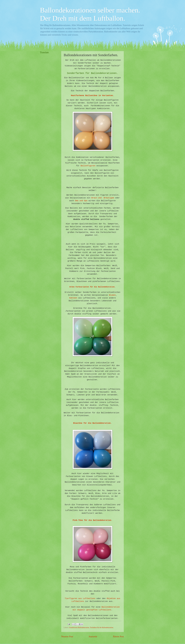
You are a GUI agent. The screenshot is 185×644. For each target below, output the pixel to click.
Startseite (93, 637)
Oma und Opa (81, 201)
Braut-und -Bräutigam (103, 198)
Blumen (112, 295)
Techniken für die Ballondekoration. (102, 628)
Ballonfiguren (88, 166)
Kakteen (73, 298)
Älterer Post (118, 637)
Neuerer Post (67, 637)
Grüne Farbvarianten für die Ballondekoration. (92, 287)
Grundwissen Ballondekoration (79, 628)
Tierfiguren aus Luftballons (80, 599)
